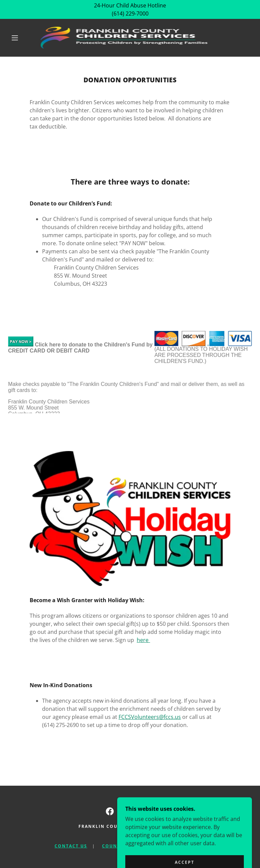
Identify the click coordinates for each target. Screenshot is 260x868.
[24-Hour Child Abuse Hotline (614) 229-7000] (130, 9)
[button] (15, 38)
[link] (125, 38)
